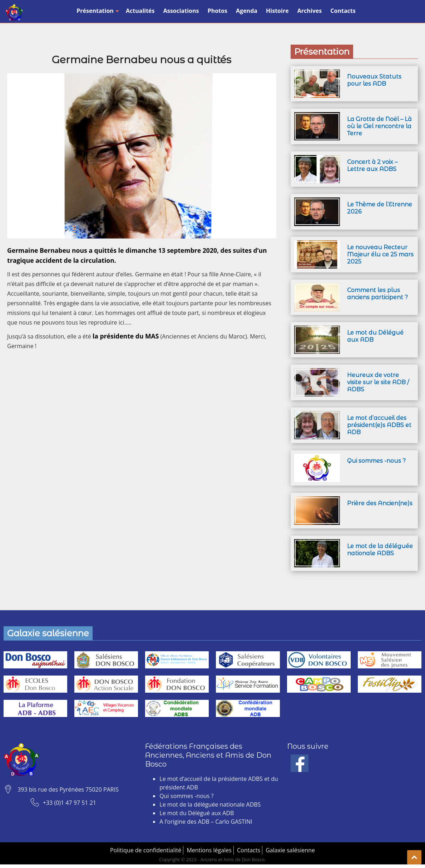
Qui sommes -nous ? (376, 461)
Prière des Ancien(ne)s (380, 503)
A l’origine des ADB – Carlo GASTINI (206, 822)
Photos (218, 11)
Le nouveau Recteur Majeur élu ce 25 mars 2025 (380, 254)
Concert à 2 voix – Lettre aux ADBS (372, 165)
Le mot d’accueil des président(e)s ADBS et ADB (379, 425)
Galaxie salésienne (290, 850)
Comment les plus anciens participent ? (377, 294)
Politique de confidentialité (146, 850)
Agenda (247, 11)
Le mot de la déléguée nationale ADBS (380, 550)
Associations (181, 11)
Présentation (97, 11)
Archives (310, 11)
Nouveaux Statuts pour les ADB (374, 80)
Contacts (343, 11)
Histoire (277, 11)
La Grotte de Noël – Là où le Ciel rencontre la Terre (379, 126)
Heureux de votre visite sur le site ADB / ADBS (378, 382)
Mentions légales (209, 850)
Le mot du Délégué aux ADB (197, 813)
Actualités (140, 11)
